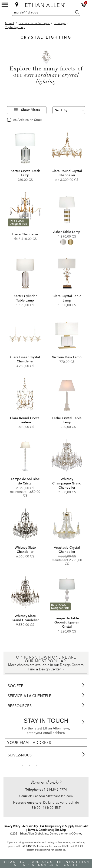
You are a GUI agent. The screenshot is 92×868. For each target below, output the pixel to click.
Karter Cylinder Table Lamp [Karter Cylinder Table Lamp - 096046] (25, 298)
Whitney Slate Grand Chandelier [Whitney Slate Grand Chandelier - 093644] (25, 618)
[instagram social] (30, 765)
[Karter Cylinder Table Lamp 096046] (25, 273)
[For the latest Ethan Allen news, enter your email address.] (46, 743)
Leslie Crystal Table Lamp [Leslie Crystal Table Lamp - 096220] (67, 420)
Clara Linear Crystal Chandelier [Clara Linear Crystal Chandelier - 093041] (25, 359)
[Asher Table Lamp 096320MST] (67, 209)
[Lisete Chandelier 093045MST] (25, 209)
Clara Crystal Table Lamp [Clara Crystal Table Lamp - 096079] (67, 298)
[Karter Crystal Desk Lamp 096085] (25, 148)
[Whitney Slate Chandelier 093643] (25, 525)
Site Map (60, 830)
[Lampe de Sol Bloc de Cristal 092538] (25, 456)
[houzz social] (37, 765)
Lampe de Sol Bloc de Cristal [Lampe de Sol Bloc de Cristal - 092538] (25, 481)
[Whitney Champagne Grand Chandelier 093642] (67, 456)
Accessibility (30, 826)
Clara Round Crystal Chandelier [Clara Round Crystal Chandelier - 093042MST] (67, 173)
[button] (84, 5)
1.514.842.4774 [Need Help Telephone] (55, 789)
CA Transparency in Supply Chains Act (64, 826)
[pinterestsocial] (15, 765)
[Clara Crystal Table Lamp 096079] (67, 273)
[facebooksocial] (8, 765)
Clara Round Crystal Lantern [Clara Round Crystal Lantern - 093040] (25, 420)
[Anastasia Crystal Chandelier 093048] (67, 525)
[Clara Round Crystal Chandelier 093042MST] (67, 148)
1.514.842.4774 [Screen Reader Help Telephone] (29, 846)
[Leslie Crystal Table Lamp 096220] (67, 395)
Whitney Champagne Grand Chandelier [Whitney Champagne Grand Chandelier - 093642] (67, 483)
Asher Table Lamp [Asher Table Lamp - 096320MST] (67, 232)
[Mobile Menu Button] (5, 5)
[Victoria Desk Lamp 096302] (67, 334)
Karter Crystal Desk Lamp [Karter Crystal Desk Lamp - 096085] (25, 173)
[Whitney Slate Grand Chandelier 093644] (25, 593)
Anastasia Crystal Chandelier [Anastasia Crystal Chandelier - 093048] (67, 550)
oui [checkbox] (14, 120)
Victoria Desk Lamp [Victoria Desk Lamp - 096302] (67, 357)
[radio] (63, 242)
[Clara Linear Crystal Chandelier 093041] (25, 334)
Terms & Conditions (40, 830)
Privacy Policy (12, 826)
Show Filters (30, 110)
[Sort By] (69, 110)
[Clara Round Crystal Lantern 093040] (25, 395)
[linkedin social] (22, 765)
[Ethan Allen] (46, 4)
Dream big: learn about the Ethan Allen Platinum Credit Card (46, 863)
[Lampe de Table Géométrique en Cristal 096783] (67, 593)
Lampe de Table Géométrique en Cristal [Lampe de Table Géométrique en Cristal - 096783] (67, 622)
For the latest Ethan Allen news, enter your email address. (46, 731)
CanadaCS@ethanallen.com (53, 796)
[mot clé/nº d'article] (42, 12)
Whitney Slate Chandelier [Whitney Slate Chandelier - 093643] (25, 550)
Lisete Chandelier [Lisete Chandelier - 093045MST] (25, 234)
